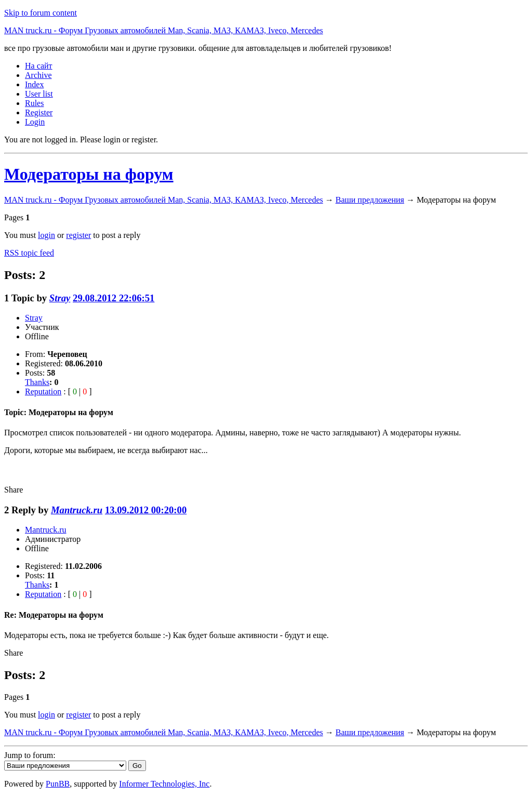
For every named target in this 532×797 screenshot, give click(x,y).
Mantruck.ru (77, 510)
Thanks (37, 382)
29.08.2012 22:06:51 (114, 298)
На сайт (39, 66)
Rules (34, 103)
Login (35, 122)
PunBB (58, 784)
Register (39, 112)
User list (39, 94)
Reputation (43, 391)
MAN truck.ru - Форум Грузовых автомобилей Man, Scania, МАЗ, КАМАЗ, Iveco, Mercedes (164, 30)
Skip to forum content (41, 13)
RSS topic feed (29, 253)
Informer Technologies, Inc (164, 784)
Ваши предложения (370, 200)
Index (34, 84)
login (46, 235)
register (78, 235)
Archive (38, 75)
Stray (60, 298)
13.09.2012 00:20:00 (146, 510)
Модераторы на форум (89, 174)
